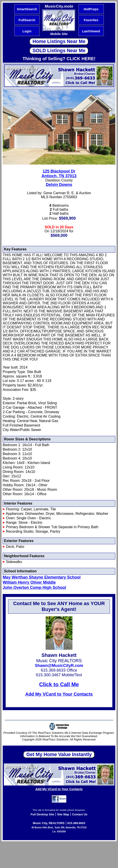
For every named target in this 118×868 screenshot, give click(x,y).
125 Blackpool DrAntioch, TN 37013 (59, 174)
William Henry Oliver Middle (29, 582)
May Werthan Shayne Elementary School (42, 577)
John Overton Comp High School (34, 588)
